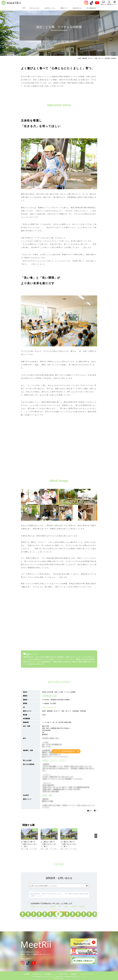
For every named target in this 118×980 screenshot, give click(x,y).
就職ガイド (64, 8)
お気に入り (103, 3)
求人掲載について (50, 974)
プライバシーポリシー (87, 974)
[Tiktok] (92, 3)
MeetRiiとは (77, 8)
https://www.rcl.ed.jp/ (49, 707)
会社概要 (27, 974)
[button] (22, 836)
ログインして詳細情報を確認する (64, 751)
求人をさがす (35, 8)
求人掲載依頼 (91, 8)
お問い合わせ (63, 974)
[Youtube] (97, 3)
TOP (24, 8)
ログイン (114, 3)
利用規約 (74, 974)
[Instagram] (86, 3)
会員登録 (109, 3)
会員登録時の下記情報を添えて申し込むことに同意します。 (52, 903)
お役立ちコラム (50, 8)
